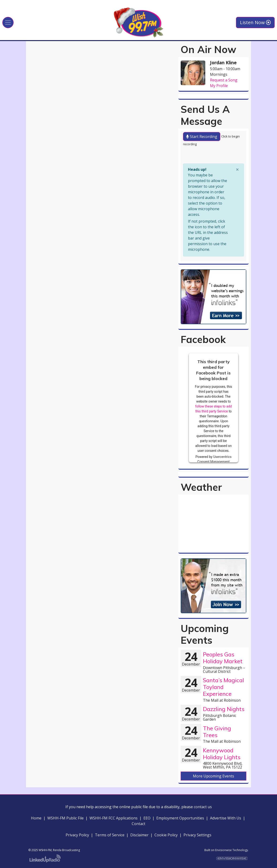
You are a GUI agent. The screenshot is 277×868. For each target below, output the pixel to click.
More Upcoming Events (213, 776)
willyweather (213, 548)
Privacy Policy (77, 835)
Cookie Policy (166, 835)
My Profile (219, 86)
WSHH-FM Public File (66, 818)
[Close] (237, 169)
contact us (203, 807)
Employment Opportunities (180, 818)
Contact (138, 824)
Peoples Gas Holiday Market (223, 658)
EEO (147, 818)
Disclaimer (140, 835)
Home (36, 818)
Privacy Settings (197, 835)
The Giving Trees (217, 732)
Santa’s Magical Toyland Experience (223, 687)
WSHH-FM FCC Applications (114, 818)
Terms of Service (110, 835)
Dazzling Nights (224, 709)
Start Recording (202, 137)
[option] (213, 297)
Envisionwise (223, 850)
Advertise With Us (226, 818)
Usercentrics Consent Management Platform (214, 461)
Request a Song (224, 80)
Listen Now (255, 22)
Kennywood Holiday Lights (222, 754)
